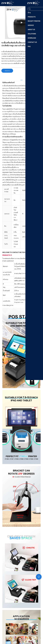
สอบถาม (7, 71)
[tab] (22, 79)
